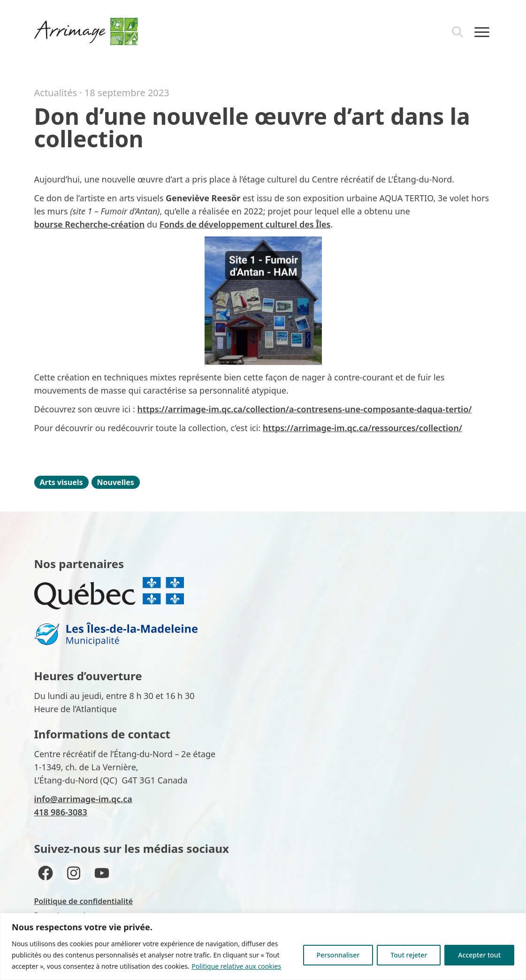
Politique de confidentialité (84, 901)
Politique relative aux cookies (236, 966)
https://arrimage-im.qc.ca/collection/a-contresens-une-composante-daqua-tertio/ (304, 409)
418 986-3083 (61, 812)
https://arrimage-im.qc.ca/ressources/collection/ (362, 428)
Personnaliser (338, 955)
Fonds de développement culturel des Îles (245, 224)
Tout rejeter (409, 955)
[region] (263, 946)
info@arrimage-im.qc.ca (83, 799)
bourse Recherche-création (90, 224)
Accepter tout (479, 955)
